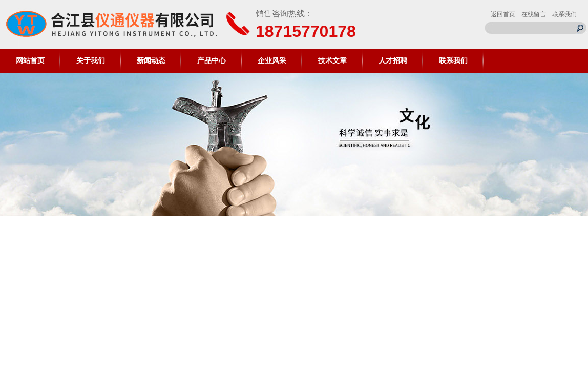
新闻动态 (151, 61)
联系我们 (564, 14)
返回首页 (503, 14)
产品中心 (212, 61)
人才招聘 (393, 61)
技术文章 (332, 61)
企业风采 (272, 61)
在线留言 (534, 14)
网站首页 (30, 61)
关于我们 (91, 61)
